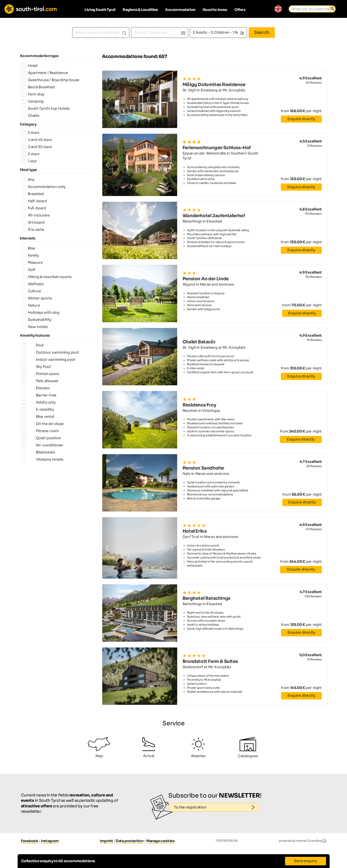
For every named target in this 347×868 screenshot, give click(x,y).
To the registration (217, 807)
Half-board (34, 201)
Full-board (34, 208)
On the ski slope (43, 434)
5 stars (31, 133)
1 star (29, 161)
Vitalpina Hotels (43, 474)
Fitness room (40, 442)
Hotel (30, 66)
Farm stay (33, 94)
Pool (33, 346)
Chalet (31, 116)
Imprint (106, 841)
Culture (31, 291)
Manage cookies (160, 841)
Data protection (129, 841)
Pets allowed (40, 386)
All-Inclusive (36, 215)
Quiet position (41, 450)
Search (262, 32)
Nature (31, 305)
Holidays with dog (41, 312)
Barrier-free (39, 402)
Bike (28, 248)
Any (28, 180)
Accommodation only (44, 187)
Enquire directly (301, 119)
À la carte (33, 230)
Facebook (30, 841)
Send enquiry (305, 861)
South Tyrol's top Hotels (46, 108)
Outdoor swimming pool (50, 354)
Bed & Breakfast (38, 87)
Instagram (50, 841)
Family (30, 255)
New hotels (35, 327)
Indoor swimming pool (48, 362)
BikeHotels (38, 466)
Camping (33, 101)
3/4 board (33, 222)
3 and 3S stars (37, 147)
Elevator (36, 394)
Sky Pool (36, 370)
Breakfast (33, 194)
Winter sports (37, 298)
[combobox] (101, 33)
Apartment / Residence (45, 73)
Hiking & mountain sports (47, 277)
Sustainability (37, 320)
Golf (28, 270)
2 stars (31, 154)
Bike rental (38, 426)
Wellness (33, 284)
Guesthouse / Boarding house (50, 80)
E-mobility (38, 418)
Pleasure (32, 263)
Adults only (39, 410)
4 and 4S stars (37, 140)
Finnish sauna (40, 378)
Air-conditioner (42, 458)
